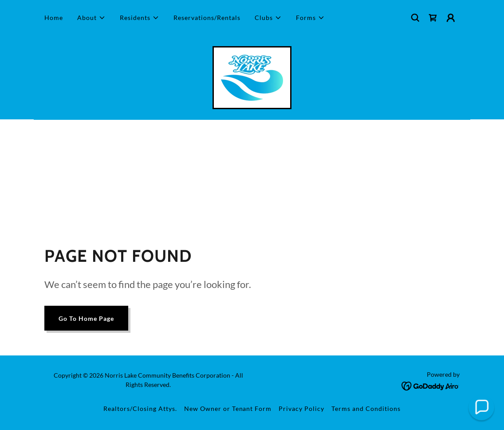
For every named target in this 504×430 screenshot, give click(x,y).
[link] (433, 18)
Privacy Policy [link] (301, 408)
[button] (91, 18)
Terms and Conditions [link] (366, 408)
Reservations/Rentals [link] (207, 18)
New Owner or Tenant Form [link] (228, 408)
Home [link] (54, 18)
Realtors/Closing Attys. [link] (140, 408)
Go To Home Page (86, 318)
